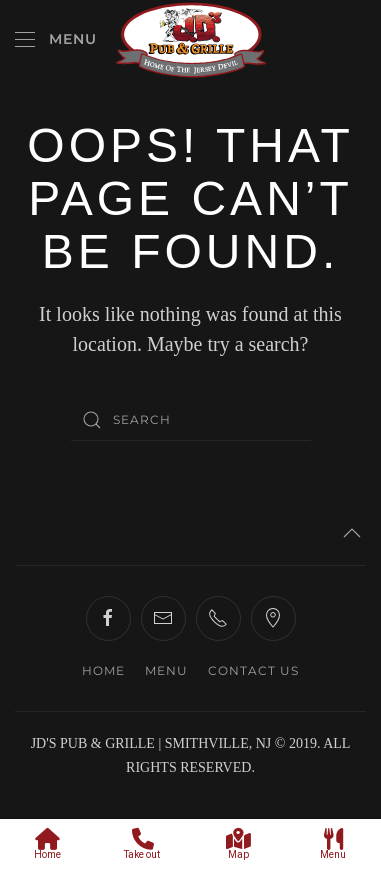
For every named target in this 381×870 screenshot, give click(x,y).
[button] (56, 40)
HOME (103, 670)
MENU (166, 670)
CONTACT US (253, 670)
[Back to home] (191, 40)
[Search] (191, 420)
